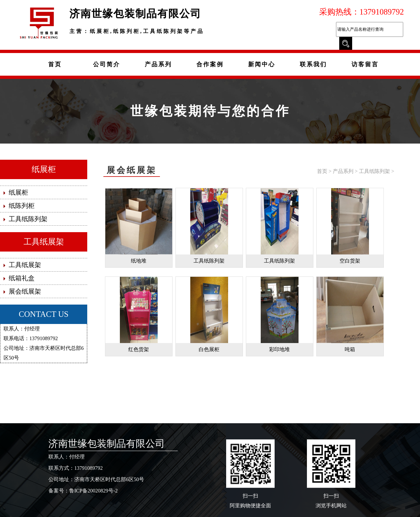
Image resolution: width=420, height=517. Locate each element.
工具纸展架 (44, 242)
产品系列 (343, 171)
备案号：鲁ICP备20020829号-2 (83, 491)
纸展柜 (44, 169)
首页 (322, 171)
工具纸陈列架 (374, 171)
